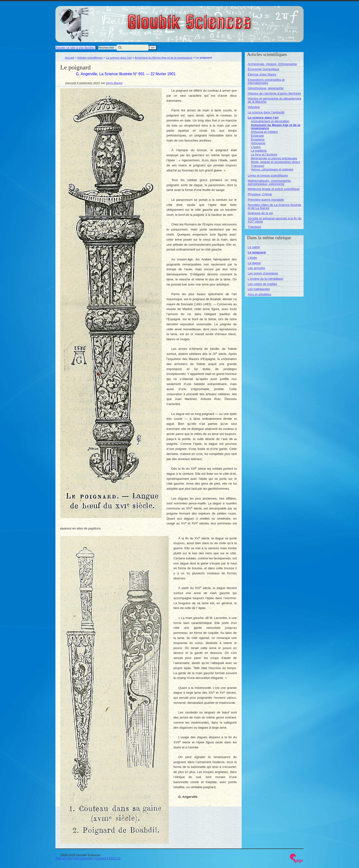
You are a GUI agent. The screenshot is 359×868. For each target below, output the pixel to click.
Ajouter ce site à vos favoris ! (75, 48)
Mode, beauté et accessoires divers (276, 162)
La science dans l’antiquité (266, 112)
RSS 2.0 (114, 858)
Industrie (254, 107)
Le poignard (257, 252)
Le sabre (254, 247)
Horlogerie (258, 143)
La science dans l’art (119, 58)
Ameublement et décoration (270, 121)
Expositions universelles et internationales (266, 81)
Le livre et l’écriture (264, 154)
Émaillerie (258, 139)
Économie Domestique (263, 69)
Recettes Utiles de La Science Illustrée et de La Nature (275, 206)
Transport (257, 166)
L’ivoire (256, 147)
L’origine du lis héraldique (265, 279)
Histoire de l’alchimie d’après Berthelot (274, 93)
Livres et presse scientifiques (268, 175)
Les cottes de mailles (262, 284)
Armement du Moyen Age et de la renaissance (164, 58)
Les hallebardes (259, 289)
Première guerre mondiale (266, 200)
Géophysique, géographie (266, 88)
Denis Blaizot (114, 83)
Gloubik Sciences (216, 19)
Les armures (256, 268)
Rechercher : (107, 48)
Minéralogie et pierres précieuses (274, 158)
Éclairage (257, 136)
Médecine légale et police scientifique (274, 189)
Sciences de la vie (260, 213)
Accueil (70, 58)
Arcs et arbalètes (259, 294)
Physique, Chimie (260, 194)
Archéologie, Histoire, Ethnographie (272, 64)
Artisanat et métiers (264, 132)
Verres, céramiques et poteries (272, 169)
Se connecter (84, 858)
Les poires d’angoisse (263, 273)
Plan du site (64, 858)
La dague (254, 263)
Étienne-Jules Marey (262, 74)
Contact (101, 858)
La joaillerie (259, 151)
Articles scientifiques (90, 58)
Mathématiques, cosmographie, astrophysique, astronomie (269, 182)
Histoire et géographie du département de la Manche (274, 100)
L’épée (252, 258)
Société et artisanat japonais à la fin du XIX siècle (275, 220)
